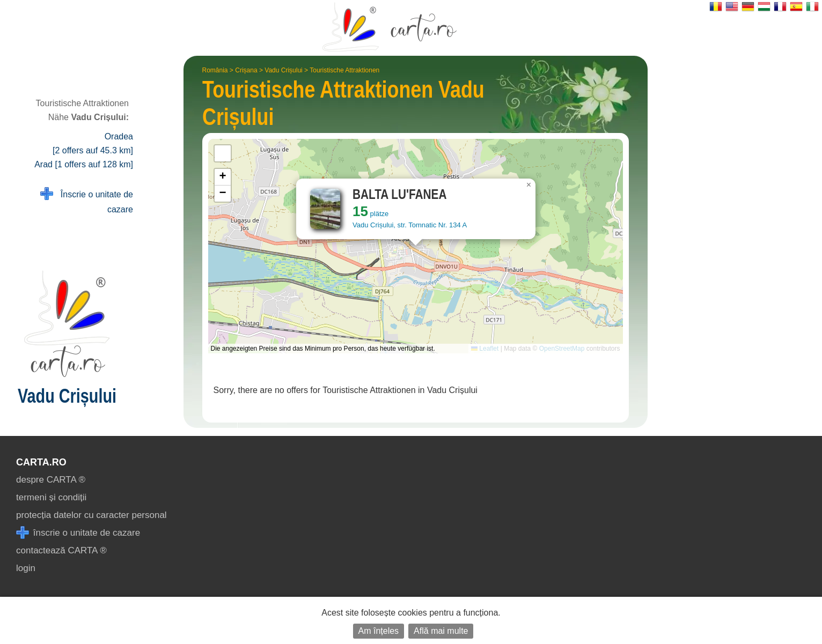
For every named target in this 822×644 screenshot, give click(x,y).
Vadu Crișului (283, 70)
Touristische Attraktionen (344, 70)
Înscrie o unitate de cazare (87, 201)
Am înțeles (379, 631)
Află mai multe (441, 631)
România (215, 70)
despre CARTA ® (51, 480)
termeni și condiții (51, 497)
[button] (529, 185)
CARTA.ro (41, 462)
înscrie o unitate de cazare (78, 533)
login (26, 568)
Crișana (246, 70)
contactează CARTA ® (61, 550)
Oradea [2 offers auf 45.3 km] (93, 143)
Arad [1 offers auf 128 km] (84, 164)
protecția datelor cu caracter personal (91, 515)
